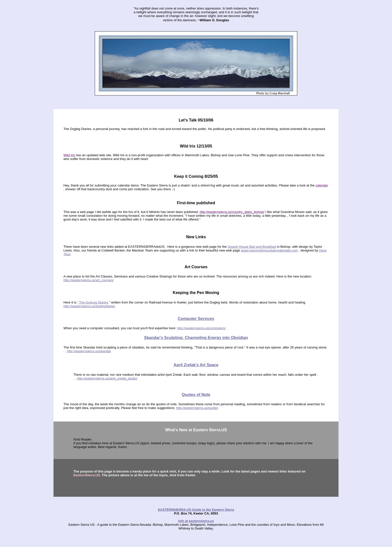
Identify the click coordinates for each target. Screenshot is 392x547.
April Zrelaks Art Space (196, 365)
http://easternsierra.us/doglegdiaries (89, 306)
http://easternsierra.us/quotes (197, 408)
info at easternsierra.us (196, 521)
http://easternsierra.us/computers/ (201, 328)
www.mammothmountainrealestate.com (269, 250)
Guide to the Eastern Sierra (213, 510)
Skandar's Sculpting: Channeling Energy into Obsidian (196, 338)
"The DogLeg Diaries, (93, 302)
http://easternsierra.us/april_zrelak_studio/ (107, 378)
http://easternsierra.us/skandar (89, 351)
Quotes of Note (196, 395)
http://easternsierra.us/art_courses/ (89, 280)
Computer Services (196, 319)
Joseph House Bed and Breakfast (252, 247)
